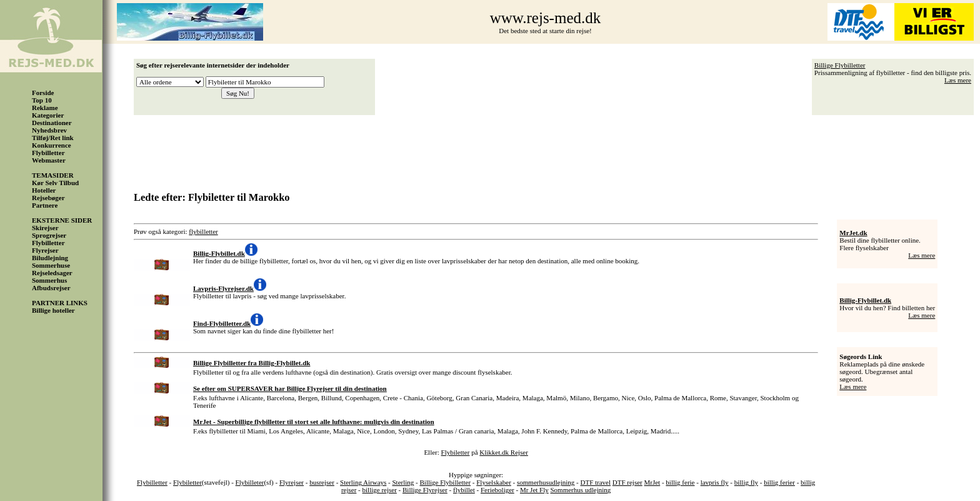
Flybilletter (48, 153)
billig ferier (779, 482)
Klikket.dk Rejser (504, 452)
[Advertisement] (557, 149)
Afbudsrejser (51, 288)
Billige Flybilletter (840, 65)
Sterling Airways (363, 482)
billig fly (746, 482)
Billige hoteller (53, 310)
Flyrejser (45, 250)
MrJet (652, 482)
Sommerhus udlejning (581, 490)
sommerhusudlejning (546, 482)
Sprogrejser (49, 235)
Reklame (45, 108)
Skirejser (45, 228)
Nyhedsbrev (49, 130)
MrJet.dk (853, 233)
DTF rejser (627, 482)
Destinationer (52, 123)
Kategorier (48, 115)
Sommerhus (49, 280)
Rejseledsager (52, 273)
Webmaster (49, 160)
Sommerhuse (51, 265)
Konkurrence (52, 145)
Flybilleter (250, 482)
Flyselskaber (494, 482)
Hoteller (44, 190)
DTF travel (595, 482)
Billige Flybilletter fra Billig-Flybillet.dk (252, 363)
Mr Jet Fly (534, 490)
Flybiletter (456, 452)
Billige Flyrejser (425, 490)
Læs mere (958, 80)
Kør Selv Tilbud (55, 183)
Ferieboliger (497, 490)
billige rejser (380, 490)
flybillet (464, 490)
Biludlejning (50, 258)
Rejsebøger (48, 198)
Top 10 (42, 100)
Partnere (45, 205)
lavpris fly (715, 482)
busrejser (322, 482)
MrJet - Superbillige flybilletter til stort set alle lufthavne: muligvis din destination (314, 422)
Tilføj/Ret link (53, 138)
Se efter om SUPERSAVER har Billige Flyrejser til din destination (290, 388)
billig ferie (680, 482)
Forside (43, 93)
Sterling (403, 482)
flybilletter (203, 231)
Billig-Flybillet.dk (865, 300)
